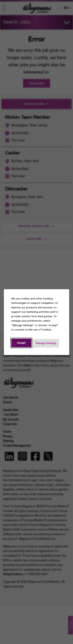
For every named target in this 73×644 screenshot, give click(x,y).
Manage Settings (46, 343)
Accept (21, 343)
